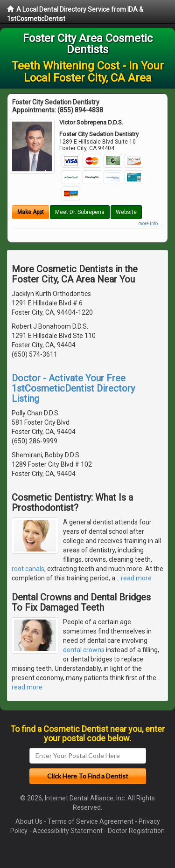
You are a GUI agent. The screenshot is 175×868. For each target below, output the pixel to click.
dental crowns (84, 650)
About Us (29, 821)
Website (126, 212)
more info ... (150, 224)
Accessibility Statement (68, 831)
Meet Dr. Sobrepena (80, 212)
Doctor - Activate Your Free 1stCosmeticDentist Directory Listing (73, 388)
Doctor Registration (136, 831)
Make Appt (31, 212)
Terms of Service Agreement (91, 821)
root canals (28, 569)
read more (136, 578)
